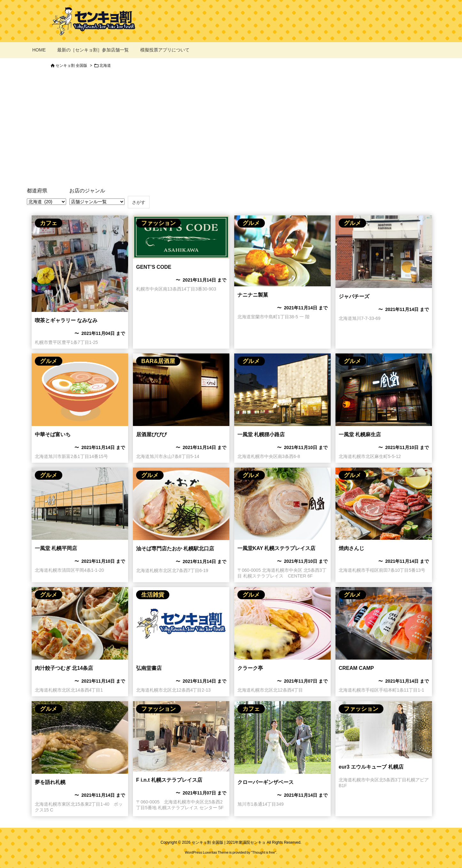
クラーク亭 (250, 668)
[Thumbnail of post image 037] (181, 237)
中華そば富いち (53, 434)
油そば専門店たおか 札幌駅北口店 (175, 549)
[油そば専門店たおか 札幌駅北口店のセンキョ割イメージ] (181, 504)
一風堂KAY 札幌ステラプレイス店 (276, 548)
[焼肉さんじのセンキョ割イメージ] (384, 504)
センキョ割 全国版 (71, 66)
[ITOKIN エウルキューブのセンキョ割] (384, 730)
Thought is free (263, 852)
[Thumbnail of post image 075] (80, 264)
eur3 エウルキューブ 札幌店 (371, 767)
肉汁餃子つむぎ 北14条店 (64, 668)
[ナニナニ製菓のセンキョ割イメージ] (282, 251)
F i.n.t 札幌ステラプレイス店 (169, 780)
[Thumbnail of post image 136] (80, 504)
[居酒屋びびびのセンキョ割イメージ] (181, 390)
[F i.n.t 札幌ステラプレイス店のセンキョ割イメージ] (181, 736)
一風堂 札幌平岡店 (56, 548)
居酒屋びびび (151, 434)
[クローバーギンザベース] (282, 737)
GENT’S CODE (154, 267)
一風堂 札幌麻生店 (360, 434)
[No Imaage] (181, 623)
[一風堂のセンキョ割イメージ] (282, 504)
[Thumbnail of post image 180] (384, 390)
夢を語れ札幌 (50, 782)
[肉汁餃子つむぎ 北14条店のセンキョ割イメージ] (80, 623)
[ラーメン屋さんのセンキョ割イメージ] (80, 390)
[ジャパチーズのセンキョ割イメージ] (384, 252)
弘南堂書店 (149, 668)
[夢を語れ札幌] (80, 737)
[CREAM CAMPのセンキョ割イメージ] (384, 623)
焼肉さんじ (351, 548)
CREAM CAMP (356, 668)
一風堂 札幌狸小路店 (261, 434)
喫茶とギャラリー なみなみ (66, 320)
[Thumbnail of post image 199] (282, 390)
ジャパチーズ (354, 296)
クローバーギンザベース (266, 782)
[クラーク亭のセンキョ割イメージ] (282, 623)
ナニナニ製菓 (253, 295)
